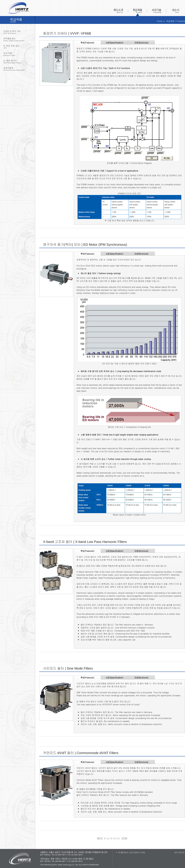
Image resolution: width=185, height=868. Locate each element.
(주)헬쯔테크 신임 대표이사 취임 (131, 852)
